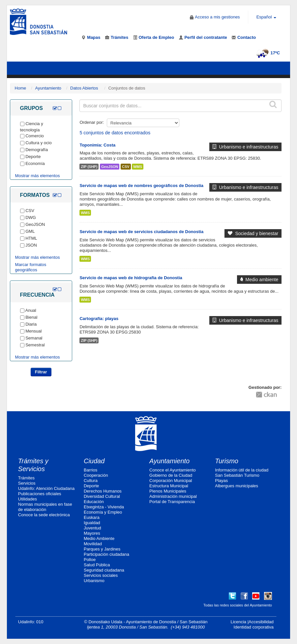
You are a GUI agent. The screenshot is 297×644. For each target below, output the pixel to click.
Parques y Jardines (102, 549)
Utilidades (28, 499)
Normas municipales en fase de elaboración (45, 507)
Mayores (92, 533)
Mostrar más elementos (38, 176)
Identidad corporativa (254, 627)
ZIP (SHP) (89, 167)
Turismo (227, 461)
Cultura (91, 481)
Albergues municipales (237, 486)
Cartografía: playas (99, 319)
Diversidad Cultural (102, 496)
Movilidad (93, 544)
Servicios (27, 483)
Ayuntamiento (48, 88)
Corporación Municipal (171, 481)
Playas (221, 481)
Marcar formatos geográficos (31, 267)
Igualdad (92, 523)
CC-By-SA (222, 392)
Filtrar (41, 372)
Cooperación (96, 475)
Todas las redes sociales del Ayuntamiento (238, 605)
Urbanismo (94, 581)
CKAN (266, 394)
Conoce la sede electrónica (44, 515)
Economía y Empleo (103, 512)
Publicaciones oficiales (40, 494)
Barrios (90, 470)
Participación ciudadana (106, 554)
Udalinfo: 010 (31, 622)
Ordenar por (91, 122)
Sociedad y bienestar (253, 233)
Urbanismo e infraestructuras (245, 147)
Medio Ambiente (99, 538)
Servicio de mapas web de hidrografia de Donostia (131, 278)
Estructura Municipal (169, 486)
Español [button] (267, 17)
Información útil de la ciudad (242, 470)
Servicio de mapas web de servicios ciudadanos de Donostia (141, 232)
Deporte (91, 486)
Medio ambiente (259, 280)
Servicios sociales (101, 575)
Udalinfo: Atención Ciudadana (46, 488)
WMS (138, 167)
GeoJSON (110, 167)
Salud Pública (97, 565)
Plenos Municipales (168, 491)
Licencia (238, 622)
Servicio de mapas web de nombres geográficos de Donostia (141, 186)
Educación (94, 502)
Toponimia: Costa (97, 145)
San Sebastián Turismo (237, 475)
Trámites (26, 478)
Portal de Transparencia (172, 502)
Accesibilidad (261, 622)
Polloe (90, 560)
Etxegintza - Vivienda (104, 507)
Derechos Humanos (103, 491)
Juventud (92, 528)
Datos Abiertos (84, 88)
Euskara (92, 517)
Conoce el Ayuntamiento (173, 470)
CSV (126, 167)
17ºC (267, 53)
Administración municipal (173, 496)
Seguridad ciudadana (104, 570)
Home (21, 88)
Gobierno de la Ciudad (171, 475)
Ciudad (94, 461)
